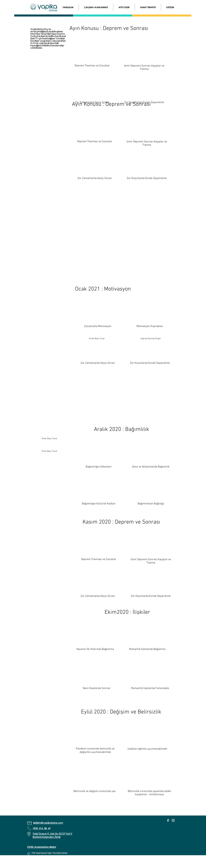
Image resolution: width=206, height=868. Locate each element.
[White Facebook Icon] (168, 820)
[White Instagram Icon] (173, 820)
